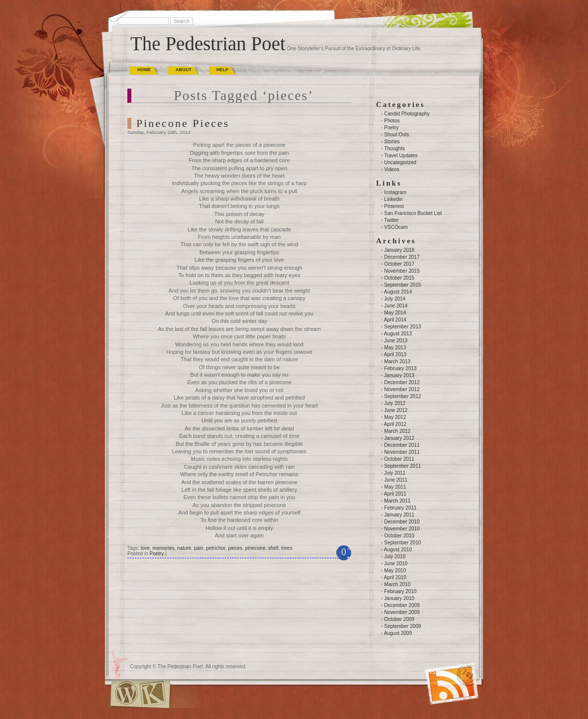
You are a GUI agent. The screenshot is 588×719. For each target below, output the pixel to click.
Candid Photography (407, 114)
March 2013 (397, 361)
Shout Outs (396, 135)
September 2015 (402, 285)
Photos (392, 121)
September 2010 (402, 543)
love (145, 548)
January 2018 (399, 250)
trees (287, 548)
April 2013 (395, 355)
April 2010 (395, 577)
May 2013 (395, 348)
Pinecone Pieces (183, 123)
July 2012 (395, 403)
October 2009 (399, 619)
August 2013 (398, 334)
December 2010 (402, 522)
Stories (392, 142)
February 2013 (400, 368)
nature (184, 548)
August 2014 (398, 292)
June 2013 (396, 341)
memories (164, 548)
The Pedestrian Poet (208, 44)
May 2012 (395, 417)
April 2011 (395, 494)
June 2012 (396, 410)
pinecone (255, 548)
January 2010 (399, 598)
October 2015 (399, 278)
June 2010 (396, 564)
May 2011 (395, 487)
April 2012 (395, 424)
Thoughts (394, 149)
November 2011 (402, 452)
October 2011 (399, 459)
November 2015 (402, 271)
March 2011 (397, 501)
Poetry (156, 554)
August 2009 (398, 633)
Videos (392, 169)
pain (199, 548)
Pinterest (394, 206)
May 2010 (395, 570)
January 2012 (399, 438)
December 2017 (402, 257)
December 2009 (402, 605)
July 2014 (395, 299)
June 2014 (396, 306)
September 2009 (402, 626)
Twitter (391, 220)
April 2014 (395, 320)
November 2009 (402, 612)
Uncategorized (400, 162)
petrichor (215, 548)
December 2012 (402, 382)
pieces (235, 548)
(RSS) (430, 672)
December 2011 (402, 445)
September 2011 (402, 466)
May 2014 (395, 313)
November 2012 (402, 389)
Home (144, 70)
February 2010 (400, 591)
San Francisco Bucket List (413, 213)
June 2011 (396, 480)
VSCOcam (396, 227)
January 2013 (399, 375)
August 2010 (398, 550)
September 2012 (402, 396)
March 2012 (397, 431)
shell (273, 548)
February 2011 (400, 508)
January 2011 (399, 515)
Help (222, 70)
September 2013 (402, 327)
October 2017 (399, 264)
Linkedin (393, 199)
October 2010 (399, 536)
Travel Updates (401, 155)
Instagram (395, 192)
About (184, 70)
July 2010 (395, 557)
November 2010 (402, 529)
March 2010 (397, 584)
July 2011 (395, 473)
